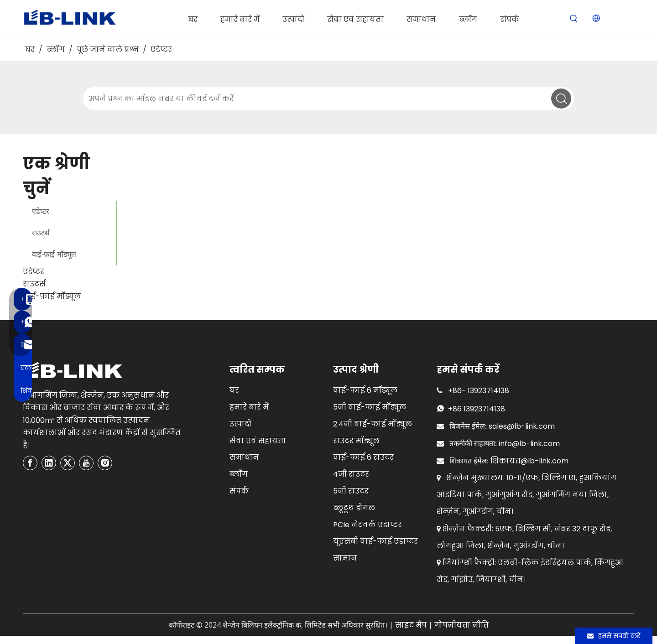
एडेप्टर (41, 211)
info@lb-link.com (529, 444)
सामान (345, 558)
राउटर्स (41, 233)
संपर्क (239, 491)
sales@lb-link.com (522, 426)
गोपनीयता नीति (461, 625)
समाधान (244, 457)
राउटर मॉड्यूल (356, 441)
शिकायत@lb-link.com (529, 461)
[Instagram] (105, 463)
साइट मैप (411, 625)
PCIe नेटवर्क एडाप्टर (368, 525)
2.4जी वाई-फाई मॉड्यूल (373, 424)
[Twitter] (68, 463)
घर (234, 390)
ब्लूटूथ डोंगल (354, 508)
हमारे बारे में (249, 407)
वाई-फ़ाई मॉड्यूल (54, 254)
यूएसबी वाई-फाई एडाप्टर (375, 541)
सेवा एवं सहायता (258, 441)
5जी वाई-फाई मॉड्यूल (370, 407)
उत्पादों (240, 424)
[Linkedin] (49, 463)
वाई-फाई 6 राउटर (363, 457)
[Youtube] (86, 463)
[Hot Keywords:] (574, 19)
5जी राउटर (351, 491)
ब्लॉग (239, 474)
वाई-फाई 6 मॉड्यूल (365, 390)
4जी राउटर (351, 474)
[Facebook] (30, 463)
